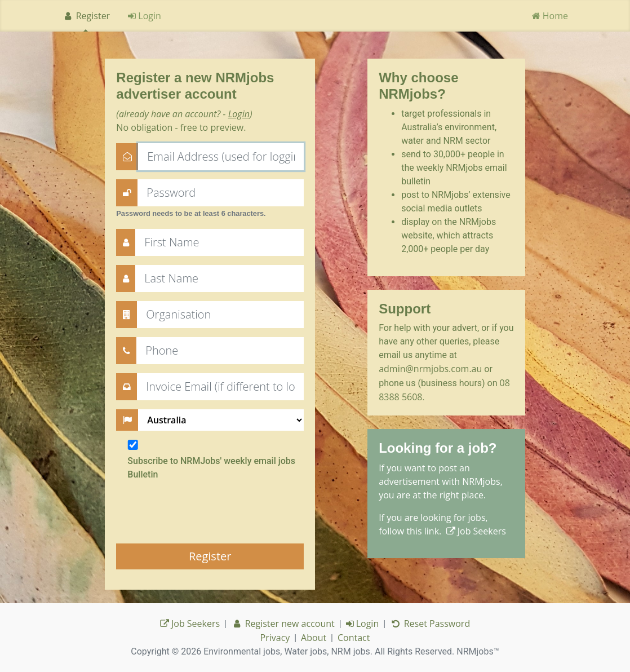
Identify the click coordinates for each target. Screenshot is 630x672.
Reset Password (430, 624)
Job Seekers (476, 531)
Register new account (283, 624)
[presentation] (202, 512)
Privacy (275, 638)
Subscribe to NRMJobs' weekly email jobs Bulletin (211, 468)
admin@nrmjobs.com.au (430, 369)
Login (145, 16)
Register (86, 16)
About (314, 638)
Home (550, 16)
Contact (354, 638)
